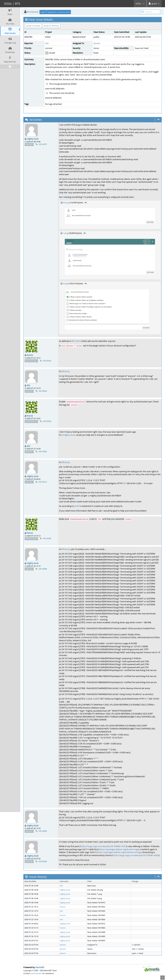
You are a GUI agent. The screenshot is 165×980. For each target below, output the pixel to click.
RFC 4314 (76, 341)
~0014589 (42, 831)
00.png (66, 202)
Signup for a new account (59, 12)
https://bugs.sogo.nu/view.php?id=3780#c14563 (136, 855)
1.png (66, 233)
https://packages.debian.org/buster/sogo (119, 849)
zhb (47, 43)
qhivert (97, 43)
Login (43, 12)
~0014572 (42, 482)
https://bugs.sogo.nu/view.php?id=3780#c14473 (103, 846)
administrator (36, 973)
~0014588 (42, 569)
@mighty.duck (68, 435)
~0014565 (47, 421)
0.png (66, 283)
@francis (65, 371)
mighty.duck (33, 139)
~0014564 (42, 391)
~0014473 (42, 144)
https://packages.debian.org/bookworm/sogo (119, 852)
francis (30, 355)
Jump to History (51, 26)
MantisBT (40, 967)
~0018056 (42, 861)
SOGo (140, 4)
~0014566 (42, 451)
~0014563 (47, 361)
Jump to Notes (33, 26)
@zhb (77, 506)
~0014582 (47, 538)
